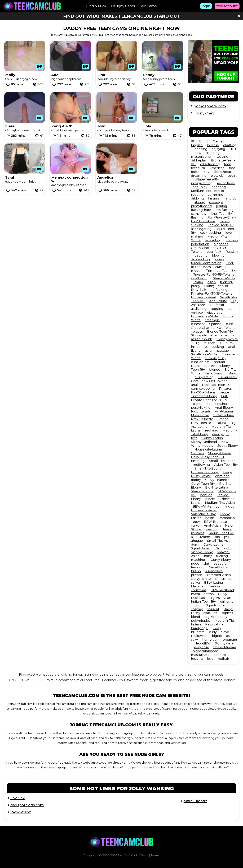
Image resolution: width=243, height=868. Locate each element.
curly (213, 632)
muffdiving (201, 465)
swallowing (200, 278)
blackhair (198, 586)
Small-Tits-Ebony (208, 468)
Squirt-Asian (201, 548)
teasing (222, 157)
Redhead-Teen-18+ (217, 385)
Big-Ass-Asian (220, 598)
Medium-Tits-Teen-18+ (208, 191)
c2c (217, 548)
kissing (214, 198)
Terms (155, 855)
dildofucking (210, 164)
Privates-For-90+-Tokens (212, 391)
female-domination (206, 263)
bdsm (210, 518)
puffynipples (201, 621)
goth (228, 548)
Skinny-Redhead (204, 442)
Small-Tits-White (204, 354)
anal (194, 385)
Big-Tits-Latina (217, 488)
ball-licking (214, 373)
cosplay (197, 609)
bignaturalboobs (206, 651)
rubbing (197, 195)
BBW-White (202, 507)
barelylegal (200, 628)
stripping (213, 153)
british (196, 571)
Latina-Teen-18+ (203, 366)
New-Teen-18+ (202, 423)
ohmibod (222, 476)
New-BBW (203, 643)
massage (216, 202)
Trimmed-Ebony (204, 396)
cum (198, 605)
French (223, 419)
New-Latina (214, 624)
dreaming (199, 176)
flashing (197, 217)
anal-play (200, 187)
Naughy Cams (123, 6)
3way (217, 628)
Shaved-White (224, 278)
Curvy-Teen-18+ (203, 484)
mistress (198, 533)
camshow (199, 214)
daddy (196, 480)
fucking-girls (201, 411)
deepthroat (222, 172)
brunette (198, 632)
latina (222, 423)
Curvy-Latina (213, 545)
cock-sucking (211, 233)
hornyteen (210, 640)
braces (210, 499)
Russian (232, 252)
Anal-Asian (212, 526)
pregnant (230, 640)
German (197, 453)
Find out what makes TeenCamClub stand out (122, 16)
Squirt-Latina (217, 404)
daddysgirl (220, 434)
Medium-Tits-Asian (220, 503)
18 (193, 141)
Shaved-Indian (225, 647)
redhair (224, 659)
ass (229, 636)
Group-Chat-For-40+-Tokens (213, 328)
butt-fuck (214, 252)
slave (225, 632)
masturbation (202, 157)
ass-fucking (225, 210)
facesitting (213, 240)
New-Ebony (218, 567)
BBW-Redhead (222, 590)
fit (216, 613)
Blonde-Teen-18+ (220, 332)
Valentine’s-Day (203, 514)
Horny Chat (204, 113)
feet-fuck (198, 168)
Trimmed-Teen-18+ (221, 271)
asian (212, 282)
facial (220, 305)
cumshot (198, 324)
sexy (195, 640)
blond (196, 617)
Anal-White (218, 301)
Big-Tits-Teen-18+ (208, 343)
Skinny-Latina (212, 438)
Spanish (215, 324)
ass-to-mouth (202, 339)
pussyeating (204, 377)
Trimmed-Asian (219, 575)
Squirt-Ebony (228, 446)
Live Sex (17, 798)
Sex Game (148, 6)
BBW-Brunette (215, 522)
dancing (201, 149)
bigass (198, 332)
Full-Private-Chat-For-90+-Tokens (213, 219)
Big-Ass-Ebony (216, 617)
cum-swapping (203, 389)
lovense (213, 145)
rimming (198, 461)
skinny (200, 202)
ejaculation (216, 313)
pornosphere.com (210, 106)
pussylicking (201, 408)
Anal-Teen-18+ (222, 214)
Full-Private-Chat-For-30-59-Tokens (210, 400)
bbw (196, 522)
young (219, 259)
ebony (225, 514)
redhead (212, 430)
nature (215, 586)
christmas (199, 590)
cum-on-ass (200, 362)
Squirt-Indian (216, 605)
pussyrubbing (202, 183)
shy (207, 172)
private (196, 575)
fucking (226, 221)
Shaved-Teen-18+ (221, 225)
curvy (195, 526)
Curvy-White (201, 579)
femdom (198, 567)
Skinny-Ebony (202, 552)
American (217, 168)
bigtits (217, 636)
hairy (208, 556)
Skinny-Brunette (204, 335)
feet (194, 438)
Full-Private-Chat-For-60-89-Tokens (214, 379)
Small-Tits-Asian (220, 541)
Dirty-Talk (199, 290)
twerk (196, 594)
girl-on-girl (228, 602)
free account (227, 6)
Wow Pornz (21, 812)
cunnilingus (225, 507)
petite (224, 392)
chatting (230, 145)
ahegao (197, 541)
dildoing (197, 198)
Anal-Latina (224, 411)
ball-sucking (214, 347)
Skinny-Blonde (220, 453)
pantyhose (201, 647)
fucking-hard (201, 210)
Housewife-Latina (208, 449)
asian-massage (217, 351)
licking (198, 282)
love (210, 659)
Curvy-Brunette (217, 480)
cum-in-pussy (216, 358)
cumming (216, 195)
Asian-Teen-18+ (226, 465)
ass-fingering (201, 229)
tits (217, 537)
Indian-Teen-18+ (203, 602)
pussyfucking (201, 206)
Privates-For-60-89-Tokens (213, 275)
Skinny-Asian (225, 643)
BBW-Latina (214, 583)
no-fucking (219, 290)
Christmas (223, 579)
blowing (218, 256)
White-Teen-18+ (207, 179)
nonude (206, 495)
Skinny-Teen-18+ (217, 286)
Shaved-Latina (202, 491)
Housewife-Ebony (205, 472)
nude (195, 564)
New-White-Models (210, 444)
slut (206, 564)
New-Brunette (202, 419)
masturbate (200, 655)
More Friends (195, 801)
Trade (144, 855)
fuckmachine (224, 415)
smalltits (228, 335)
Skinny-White (227, 339)
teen (228, 164)
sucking (197, 225)
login (206, 6)
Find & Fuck (96, 6)
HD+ (233, 149)
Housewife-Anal (203, 297)
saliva (195, 583)
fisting (231, 373)
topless (227, 613)
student (213, 609)
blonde (215, 370)
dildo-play (199, 160)
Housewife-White (205, 316)
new (198, 153)
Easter (196, 518)
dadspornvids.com (27, 805)
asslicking (199, 309)
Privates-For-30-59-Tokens (212, 294)
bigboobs (221, 244)
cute (229, 324)
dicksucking (200, 259)
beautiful (221, 564)
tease (227, 529)
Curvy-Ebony (221, 560)
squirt (232, 176)
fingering (219, 187)
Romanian (227, 518)
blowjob (217, 176)
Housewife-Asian (204, 510)
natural (219, 362)
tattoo (209, 594)
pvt (227, 537)
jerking (222, 206)
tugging (217, 309)
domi (195, 545)
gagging (201, 256)
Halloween (199, 636)
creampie (212, 320)
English (197, 145)
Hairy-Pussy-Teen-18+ (208, 457)
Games (218, 141)
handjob (230, 198)
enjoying (218, 149)
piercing (212, 529)
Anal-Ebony (224, 408)
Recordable (226, 183)
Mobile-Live (200, 415)
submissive (214, 571)
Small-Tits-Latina (222, 461)
